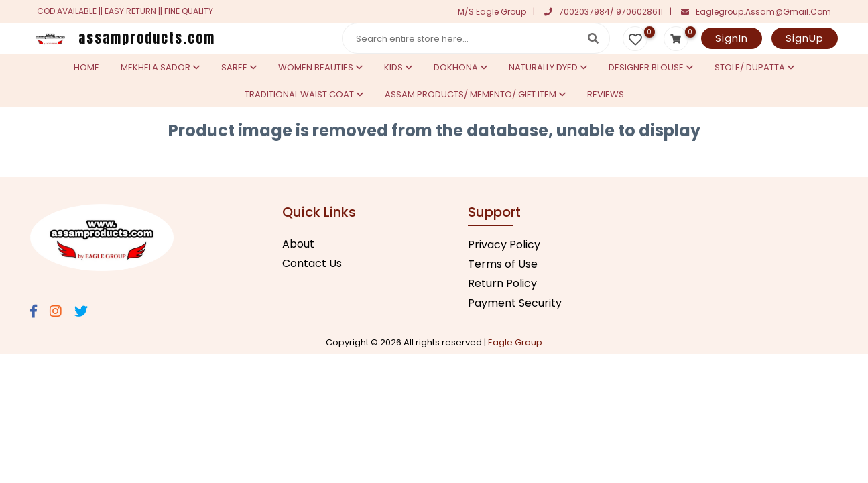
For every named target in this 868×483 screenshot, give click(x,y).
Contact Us (312, 263)
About (298, 244)
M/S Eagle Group (492, 12)
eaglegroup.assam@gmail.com (756, 12)
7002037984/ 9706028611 (604, 12)
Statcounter (32, 162)
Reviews (606, 94)
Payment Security (515, 303)
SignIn (732, 38)
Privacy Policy (504, 245)
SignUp (805, 38)
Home (86, 67)
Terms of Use (503, 264)
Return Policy (502, 283)
